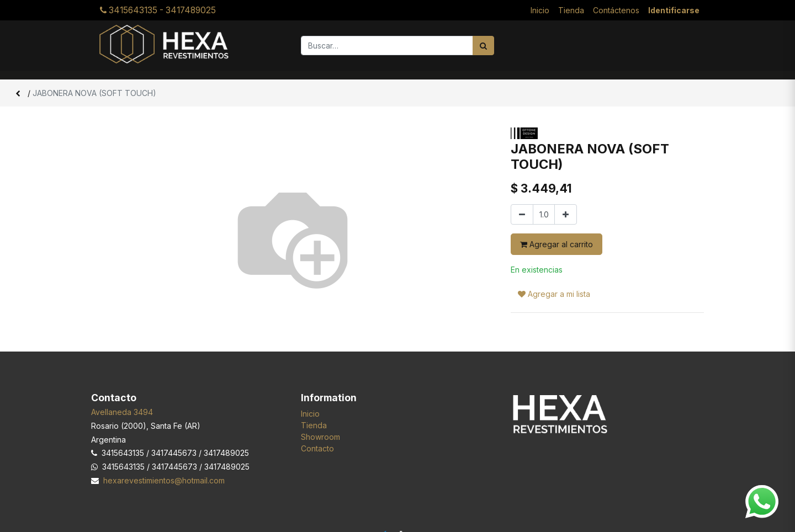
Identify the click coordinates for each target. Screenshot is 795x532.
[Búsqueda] (483, 46)
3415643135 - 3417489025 (158, 10)
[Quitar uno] (522, 214)
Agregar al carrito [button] (556, 244)
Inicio (310, 414)
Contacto (317, 448)
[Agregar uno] (566, 214)
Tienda (314, 425)
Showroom (320, 437)
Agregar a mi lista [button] (554, 273)
